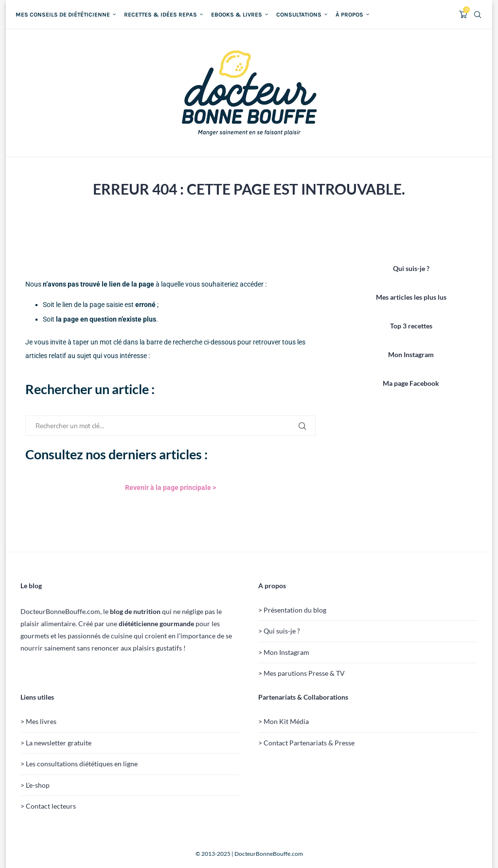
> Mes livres (38, 721)
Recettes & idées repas (160, 15)
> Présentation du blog (292, 610)
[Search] (478, 15)
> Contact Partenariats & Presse (306, 743)
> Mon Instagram (284, 652)
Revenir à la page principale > (170, 488)
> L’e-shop (35, 785)
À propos (349, 15)
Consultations (299, 15)
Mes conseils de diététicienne (63, 15)
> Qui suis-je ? (279, 631)
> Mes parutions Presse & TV (302, 673)
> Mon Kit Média (284, 721)
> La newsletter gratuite (56, 743)
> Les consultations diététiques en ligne (79, 764)
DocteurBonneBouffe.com (269, 854)
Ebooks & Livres (237, 15)
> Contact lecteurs (48, 806)
